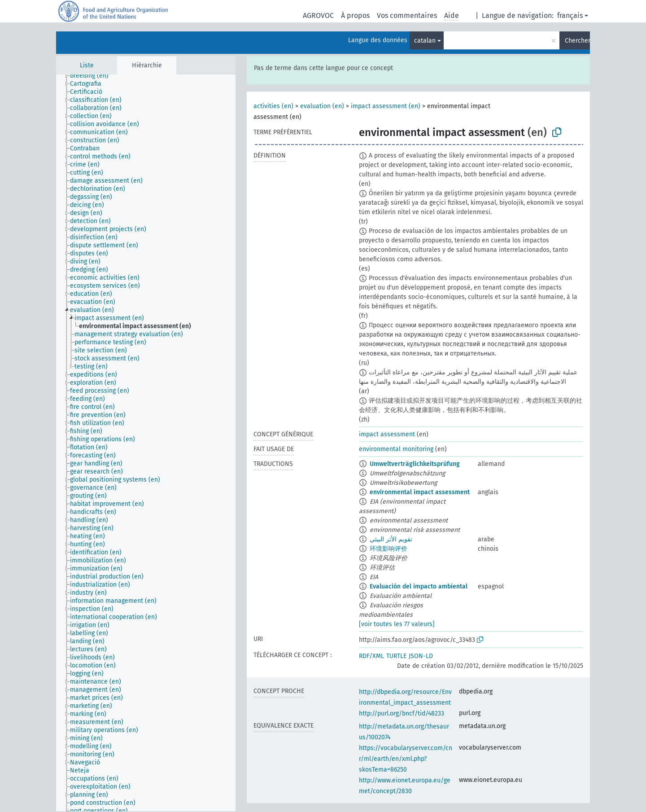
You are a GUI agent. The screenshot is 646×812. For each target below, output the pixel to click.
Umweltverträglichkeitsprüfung (415, 464)
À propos (355, 15)
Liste (87, 65)
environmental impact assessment (420, 492)
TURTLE (396, 656)
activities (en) (273, 106)
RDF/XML (371, 656)
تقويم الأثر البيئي (391, 539)
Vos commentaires (407, 15)
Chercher (577, 41)
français (570, 15)
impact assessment (387, 434)
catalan (425, 41)
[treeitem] (93, 76)
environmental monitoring (396, 449)
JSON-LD (421, 656)
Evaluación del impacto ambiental (419, 586)
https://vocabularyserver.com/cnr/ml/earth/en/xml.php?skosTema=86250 (406, 759)
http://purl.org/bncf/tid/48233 (402, 713)
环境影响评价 (388, 549)
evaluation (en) (322, 106)
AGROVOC (318, 15)
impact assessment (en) (386, 106)
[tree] (146, 443)
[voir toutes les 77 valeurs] (397, 624)
